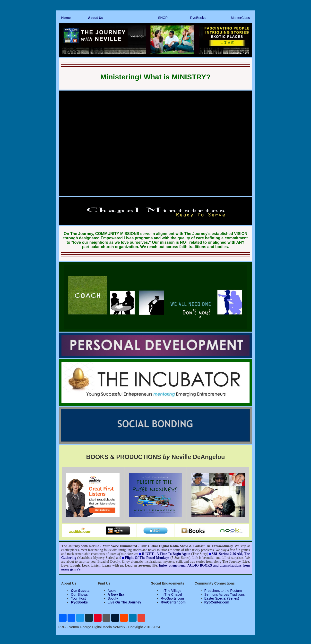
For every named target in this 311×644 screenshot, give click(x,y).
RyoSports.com (172, 598)
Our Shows (79, 594)
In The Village (171, 591)
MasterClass (240, 18)
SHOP (163, 18)
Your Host (78, 598)
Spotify (113, 598)
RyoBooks (198, 18)
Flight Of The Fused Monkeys (147, 558)
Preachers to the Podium (223, 591)
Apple (112, 591)
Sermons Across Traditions (225, 594)
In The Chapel (171, 594)
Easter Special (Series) (222, 598)
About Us (95, 18)
